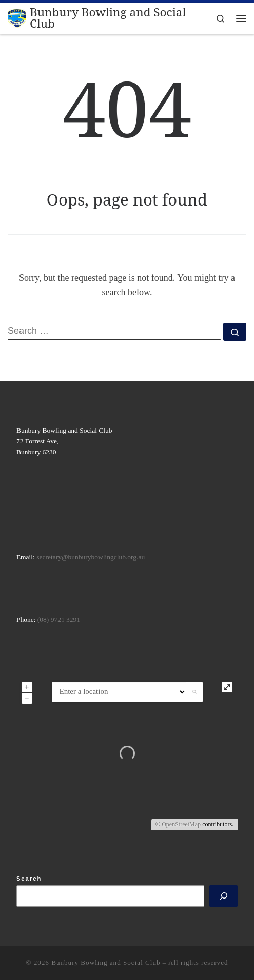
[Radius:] (173, 692)
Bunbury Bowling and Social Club (106, 962)
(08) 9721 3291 (59, 619)
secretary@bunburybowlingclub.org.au (91, 557)
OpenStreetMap (181, 824)
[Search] (223, 896)
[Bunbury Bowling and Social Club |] (17, 17)
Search (29, 879)
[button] (194, 692)
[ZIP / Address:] (105, 692)
